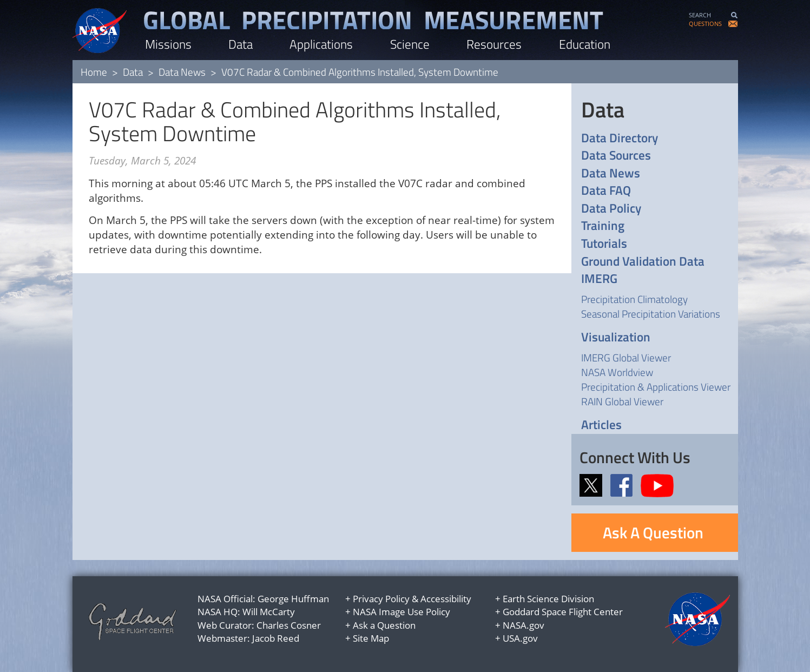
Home (94, 72)
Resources (494, 44)
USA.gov (520, 638)
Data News (182, 72)
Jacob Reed (276, 638)
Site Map (371, 638)
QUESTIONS (705, 24)
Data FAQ (606, 191)
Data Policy (611, 209)
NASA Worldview (617, 372)
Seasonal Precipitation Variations (651, 314)
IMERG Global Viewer (626, 357)
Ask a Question (384, 625)
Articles (601, 425)
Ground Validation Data (643, 262)
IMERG (599, 279)
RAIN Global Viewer (622, 401)
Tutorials (604, 244)
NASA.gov (523, 625)
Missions (168, 44)
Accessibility (446, 599)
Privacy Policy (381, 599)
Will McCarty (269, 612)
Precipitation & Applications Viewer (656, 387)
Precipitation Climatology (634, 299)
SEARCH (700, 15)
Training (603, 226)
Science (410, 44)
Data (241, 44)
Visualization (616, 337)
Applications (321, 44)
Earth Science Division (548, 599)
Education (585, 44)
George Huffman (293, 599)
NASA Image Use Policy (401, 612)
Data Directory (620, 138)
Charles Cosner (289, 625)
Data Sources (616, 156)
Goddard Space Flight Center (563, 612)
